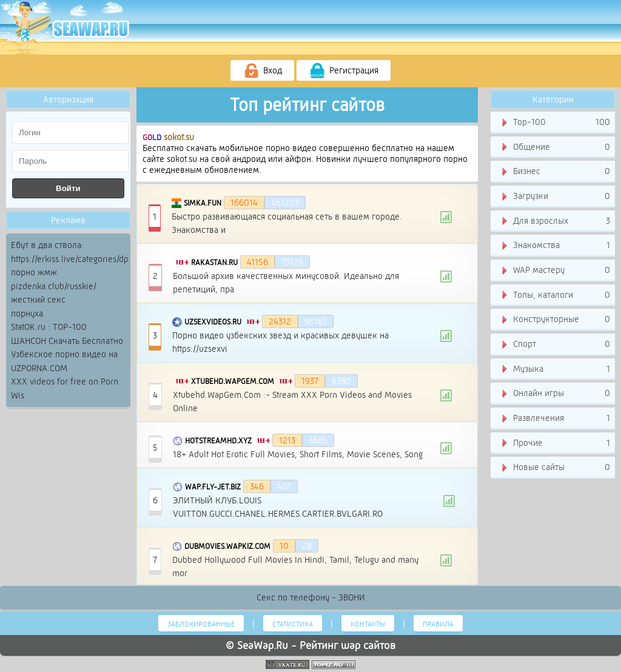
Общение (555, 147)
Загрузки (555, 197)
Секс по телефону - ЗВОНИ (311, 597)
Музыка (555, 369)
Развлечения (555, 418)
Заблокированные (201, 624)
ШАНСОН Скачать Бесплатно (67, 341)
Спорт (555, 344)
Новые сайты (555, 468)
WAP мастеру (555, 270)
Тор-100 (555, 123)
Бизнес (555, 172)
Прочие (555, 443)
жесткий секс (38, 300)
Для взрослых (555, 221)
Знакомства (555, 246)
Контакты (368, 624)
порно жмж (34, 272)
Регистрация (344, 71)
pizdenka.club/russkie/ (54, 286)
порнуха (27, 314)
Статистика (293, 624)
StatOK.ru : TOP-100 (49, 327)
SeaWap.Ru (263, 645)
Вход (262, 71)
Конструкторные (555, 320)
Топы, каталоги (555, 295)
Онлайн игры (555, 394)
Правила (438, 624)
